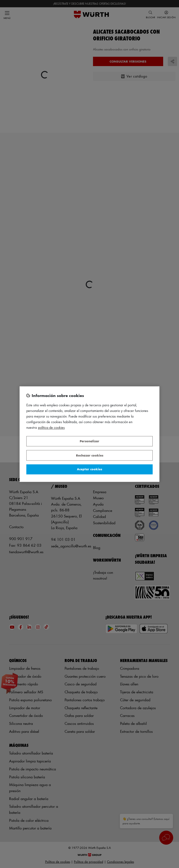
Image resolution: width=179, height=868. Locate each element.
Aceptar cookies (89, 469)
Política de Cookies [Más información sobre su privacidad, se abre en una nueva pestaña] (51, 427)
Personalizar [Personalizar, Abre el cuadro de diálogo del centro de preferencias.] (89, 441)
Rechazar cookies (90, 455)
